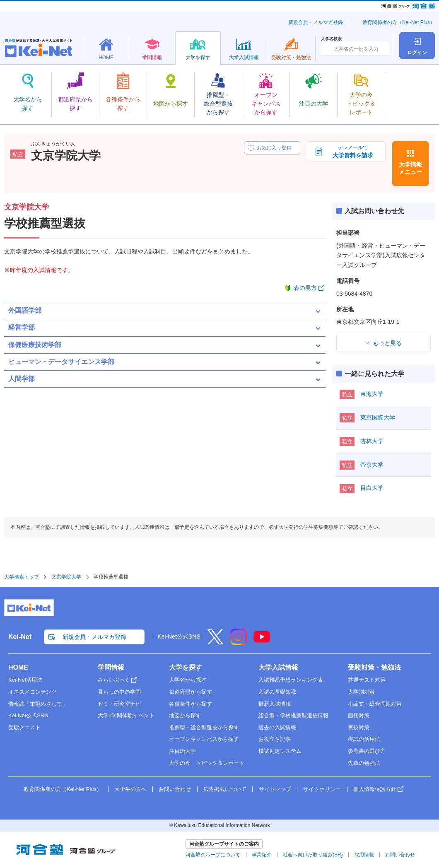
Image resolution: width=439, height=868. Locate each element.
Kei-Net (20, 637)
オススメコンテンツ (33, 692)
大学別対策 (361, 692)
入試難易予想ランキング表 (291, 680)
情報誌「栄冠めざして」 (38, 704)
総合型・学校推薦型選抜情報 (293, 715)
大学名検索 (331, 39)
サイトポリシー (322, 789)
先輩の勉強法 (364, 763)
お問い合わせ (175, 789)
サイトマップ (275, 789)
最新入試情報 (275, 704)
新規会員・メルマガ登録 (316, 22)
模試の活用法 (364, 739)
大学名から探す (188, 680)
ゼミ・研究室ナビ (119, 704)
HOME (18, 667)
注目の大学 (182, 751)
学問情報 (111, 667)
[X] (215, 642)
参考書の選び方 (367, 751)
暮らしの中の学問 (119, 692)
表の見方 (305, 288)
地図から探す (185, 715)
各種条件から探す (191, 704)
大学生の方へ (130, 789)
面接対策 (359, 715)
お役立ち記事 (275, 739)
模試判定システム (280, 751)
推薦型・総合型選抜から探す (204, 727)
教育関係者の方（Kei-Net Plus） (399, 22)
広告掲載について (225, 789)
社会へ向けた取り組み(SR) (313, 855)
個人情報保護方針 (375, 789)
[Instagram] (239, 642)
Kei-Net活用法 (25, 680)
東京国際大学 (378, 417)
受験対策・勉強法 (374, 667)
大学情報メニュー (410, 168)
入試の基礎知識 (277, 692)
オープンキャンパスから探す (204, 739)
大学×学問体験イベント (126, 715)
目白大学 (372, 488)
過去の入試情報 (277, 727)
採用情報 (364, 855)
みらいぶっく (114, 680)
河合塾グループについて (213, 855)
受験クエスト (24, 727)
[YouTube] (262, 642)
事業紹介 (262, 855)
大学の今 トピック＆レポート (207, 763)
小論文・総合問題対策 (375, 704)
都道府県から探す (191, 692)
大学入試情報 (278, 667)
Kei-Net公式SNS (179, 637)
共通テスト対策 (367, 680)
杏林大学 (372, 441)
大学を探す (186, 667)
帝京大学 (372, 465)
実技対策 (359, 727)
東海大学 (372, 394)
